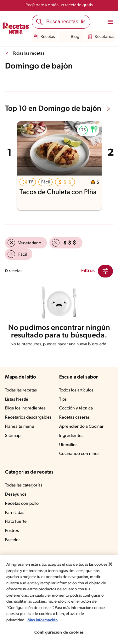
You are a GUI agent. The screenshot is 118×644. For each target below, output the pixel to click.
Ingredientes (71, 436)
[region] (59, 600)
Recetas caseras (74, 417)
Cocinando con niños (79, 454)
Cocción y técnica (76, 408)
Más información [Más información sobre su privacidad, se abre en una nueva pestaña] (42, 620)
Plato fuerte (16, 522)
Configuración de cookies (59, 632)
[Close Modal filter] (105, 271)
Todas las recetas (28, 54)
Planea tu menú (20, 427)
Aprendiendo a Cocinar (81, 427)
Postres (12, 531)
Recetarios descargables (28, 417)
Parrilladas (15, 513)
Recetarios (101, 37)
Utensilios (68, 445)
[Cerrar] (110, 564)
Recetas (44, 37)
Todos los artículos (76, 390)
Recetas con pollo (22, 504)
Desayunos (16, 495)
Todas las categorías (24, 485)
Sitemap (13, 436)
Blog (71, 37)
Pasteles (13, 540)
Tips (63, 400)
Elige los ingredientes (25, 408)
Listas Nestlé (17, 400)
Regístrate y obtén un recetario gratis (59, 5)
